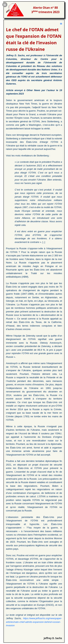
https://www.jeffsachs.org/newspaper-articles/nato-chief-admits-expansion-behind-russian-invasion (34, 622)
